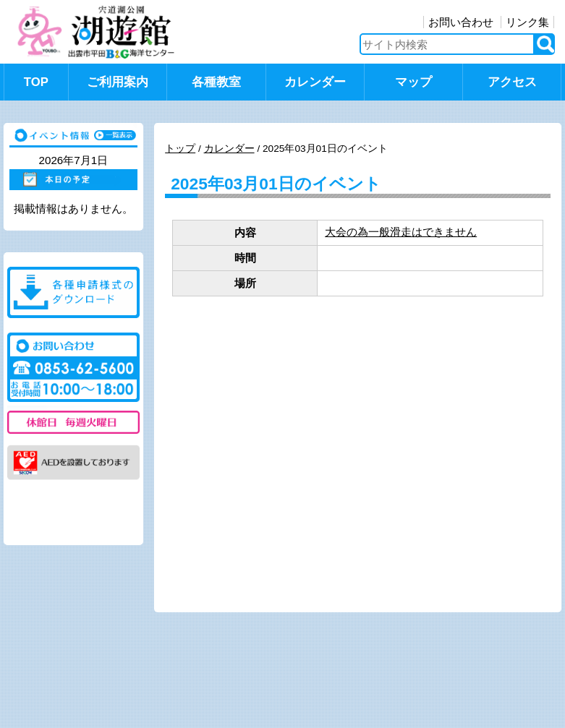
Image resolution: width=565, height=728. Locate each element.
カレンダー (315, 82)
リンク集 (527, 22)
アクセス (512, 82)
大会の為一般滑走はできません (401, 232)
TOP (36, 82)
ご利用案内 (118, 82)
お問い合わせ (461, 22)
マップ (413, 82)
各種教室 (216, 82)
